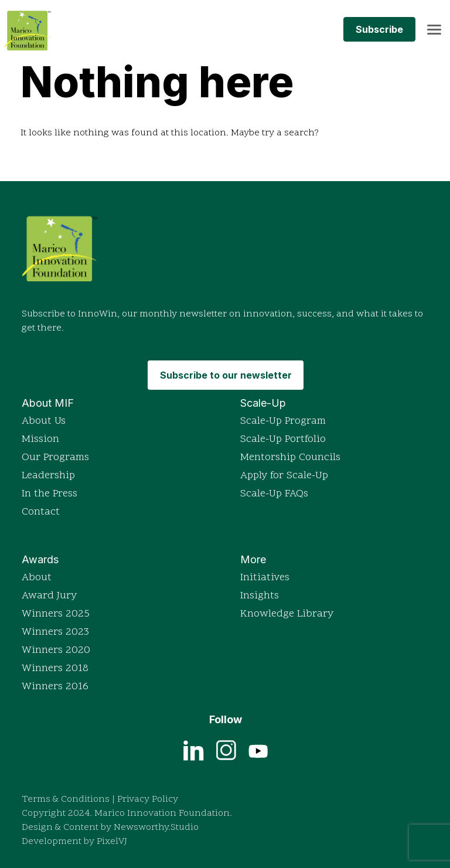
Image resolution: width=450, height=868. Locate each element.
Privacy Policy (148, 799)
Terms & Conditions (66, 799)
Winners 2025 (56, 614)
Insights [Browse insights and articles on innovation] (260, 596)
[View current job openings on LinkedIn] (194, 750)
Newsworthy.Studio (156, 828)
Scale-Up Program (283, 421)
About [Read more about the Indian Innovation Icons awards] (37, 578)
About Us (44, 421)
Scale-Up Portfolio (283, 439)
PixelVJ (112, 842)
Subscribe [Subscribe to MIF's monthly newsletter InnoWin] (379, 29)
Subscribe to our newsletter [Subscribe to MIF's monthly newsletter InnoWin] (226, 375)
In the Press (50, 494)
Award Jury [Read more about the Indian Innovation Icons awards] (49, 596)
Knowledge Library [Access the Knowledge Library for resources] (287, 614)
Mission (40, 439)
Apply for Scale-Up (284, 476)
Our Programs (55, 457)
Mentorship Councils (290, 457)
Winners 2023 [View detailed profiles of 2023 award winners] (55, 632)
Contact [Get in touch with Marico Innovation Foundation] (41, 512)
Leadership (48, 476)
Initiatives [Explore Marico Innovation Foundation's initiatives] (265, 578)
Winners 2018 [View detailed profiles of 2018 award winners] (55, 668)
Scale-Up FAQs (274, 494)
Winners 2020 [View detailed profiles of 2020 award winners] (56, 650)
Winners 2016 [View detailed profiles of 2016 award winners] (55, 687)
